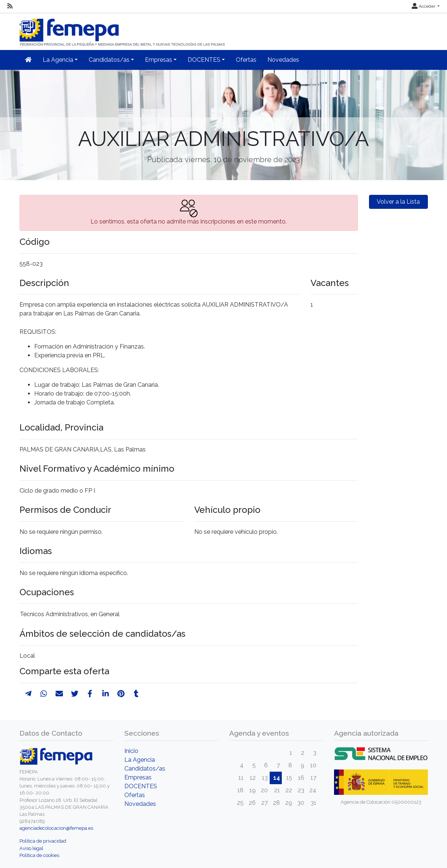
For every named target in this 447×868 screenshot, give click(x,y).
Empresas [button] (159, 60)
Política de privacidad (43, 841)
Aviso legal (31, 848)
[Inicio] (123, 29)
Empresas (138, 777)
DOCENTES (141, 786)
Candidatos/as (145, 769)
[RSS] (10, 6)
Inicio (131, 751)
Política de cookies (39, 855)
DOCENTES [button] (204, 60)
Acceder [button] (424, 6)
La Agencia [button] (58, 60)
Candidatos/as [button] (109, 60)
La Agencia (140, 760)
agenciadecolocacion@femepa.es (56, 828)
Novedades (283, 60)
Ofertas (246, 60)
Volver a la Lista (398, 202)
